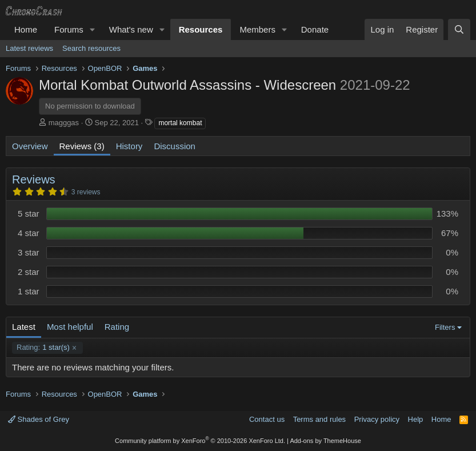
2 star (29, 272)
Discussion (175, 146)
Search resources (91, 48)
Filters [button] (445, 327)
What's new (131, 29)
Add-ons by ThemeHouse (325, 441)
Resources (201, 29)
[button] (93, 29)
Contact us (267, 419)
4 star (29, 233)
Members (257, 29)
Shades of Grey (39, 419)
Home (26, 29)
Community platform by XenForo (200, 441)
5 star (29, 213)
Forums (69, 29)
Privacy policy (377, 419)
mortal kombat (180, 123)
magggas (64, 123)
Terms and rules (319, 419)
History (129, 146)
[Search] (459, 29)
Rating (117, 327)
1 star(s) (43, 348)
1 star (29, 291)
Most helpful (70, 327)
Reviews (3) (82, 146)
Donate (315, 29)
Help (416, 419)
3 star (29, 252)
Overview (30, 146)
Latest (24, 327)
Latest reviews (29, 48)
